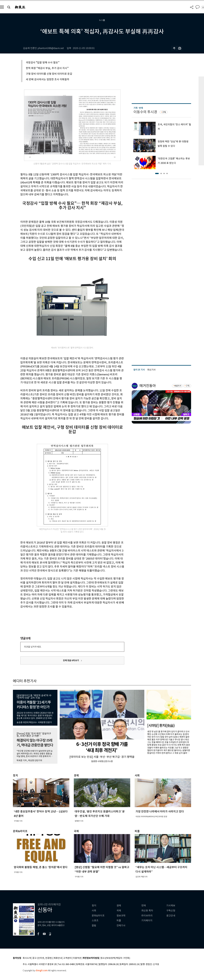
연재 (144, 906)
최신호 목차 (147, 911)
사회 (94, 911)
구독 (164, 112)
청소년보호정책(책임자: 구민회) (115, 958)
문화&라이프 (98, 916)
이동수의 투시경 (145, 112)
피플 (119, 921)
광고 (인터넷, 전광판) (42, 958)
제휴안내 (58, 958)
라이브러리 (147, 916)
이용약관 (77, 958)
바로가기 (178, 386)
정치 (94, 906)
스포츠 (95, 921)
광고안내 (171, 916)
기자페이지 (147, 921)
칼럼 (94, 926)
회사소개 (27, 958)
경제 (119, 906)
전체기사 (121, 926)
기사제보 (171, 906)
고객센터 (67, 958)
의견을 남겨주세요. (33, 647)
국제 (119, 911)
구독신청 (171, 911)
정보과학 (121, 916)
